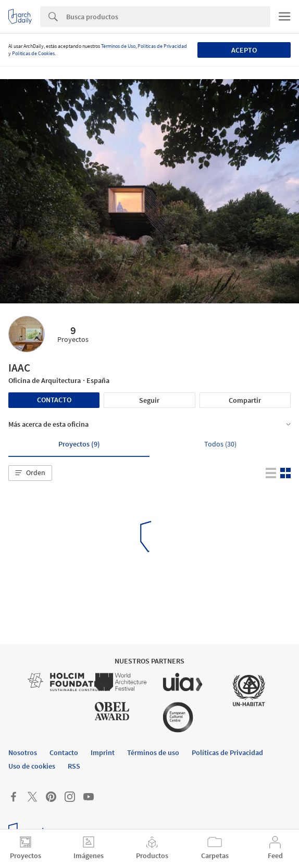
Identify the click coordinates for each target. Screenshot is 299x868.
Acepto (244, 50)
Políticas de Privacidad (162, 46)
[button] (30, 473)
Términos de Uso (118, 46)
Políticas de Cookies (33, 53)
